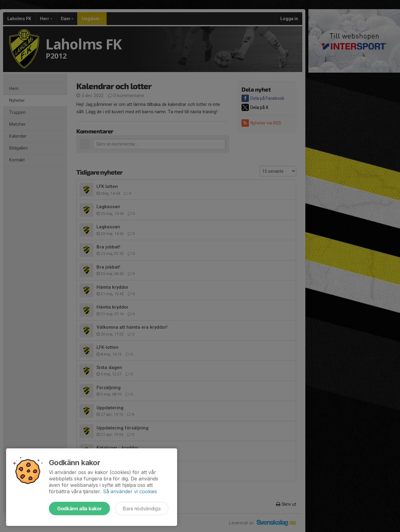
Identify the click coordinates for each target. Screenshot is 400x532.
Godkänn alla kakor (79, 508)
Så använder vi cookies (130, 491)
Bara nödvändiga (142, 508)
